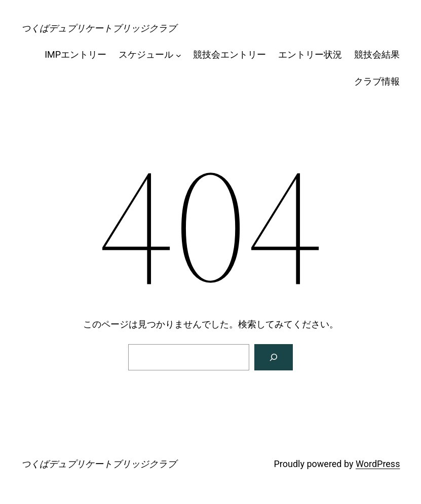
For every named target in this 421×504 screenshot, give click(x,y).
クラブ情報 (377, 81)
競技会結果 (377, 54)
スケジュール (146, 54)
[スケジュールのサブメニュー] (179, 55)
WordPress (378, 464)
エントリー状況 (310, 54)
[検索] (274, 357)
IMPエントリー (75, 54)
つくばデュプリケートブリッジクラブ (99, 28)
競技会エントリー (229, 54)
